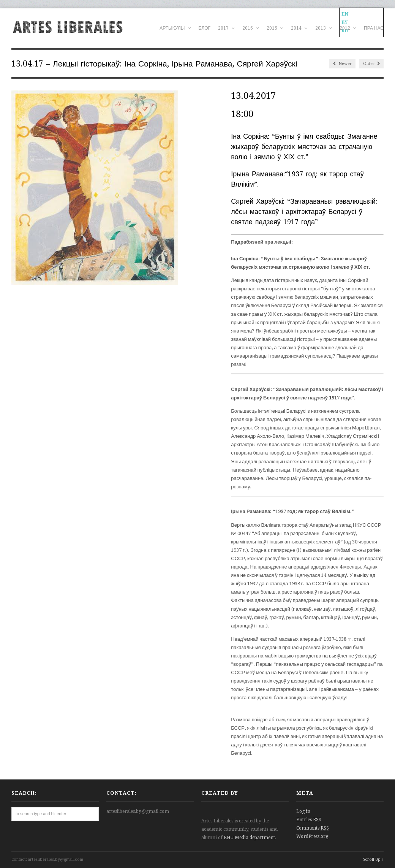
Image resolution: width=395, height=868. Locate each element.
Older (371, 64)
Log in (303, 811)
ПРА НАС (374, 28)
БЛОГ (205, 28)
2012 (348, 28)
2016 (251, 28)
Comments (313, 828)
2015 (275, 28)
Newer (342, 64)
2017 (226, 28)
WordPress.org (312, 836)
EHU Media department (249, 838)
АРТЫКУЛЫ (175, 28)
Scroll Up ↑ (373, 859)
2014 (299, 28)
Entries (309, 820)
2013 (324, 28)
